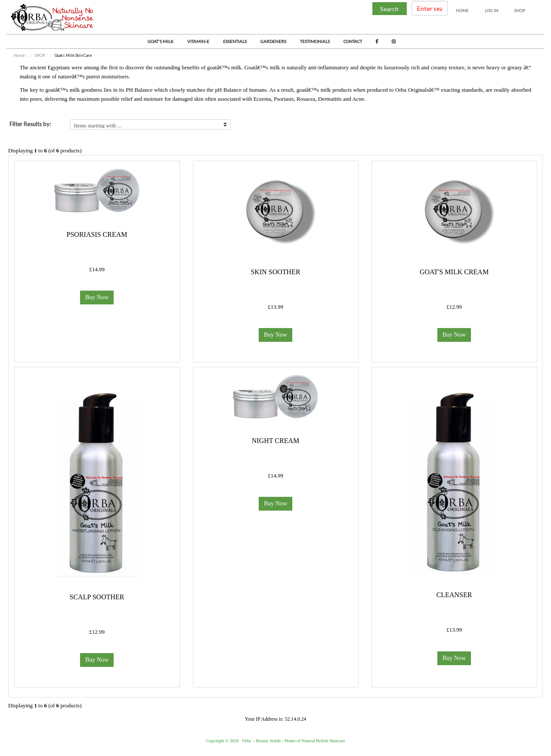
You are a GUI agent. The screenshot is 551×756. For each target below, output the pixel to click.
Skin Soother (275, 272)
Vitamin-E (198, 41)
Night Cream (275, 441)
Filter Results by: (30, 124)
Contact (353, 41)
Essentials (235, 41)
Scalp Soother (97, 597)
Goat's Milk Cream (454, 272)
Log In (492, 11)
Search (389, 9)
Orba (246, 741)
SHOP (40, 55)
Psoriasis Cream (97, 234)
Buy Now (97, 297)
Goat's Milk (161, 41)
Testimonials (315, 41)
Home (462, 11)
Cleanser (454, 595)
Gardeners (273, 41)
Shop (520, 11)
